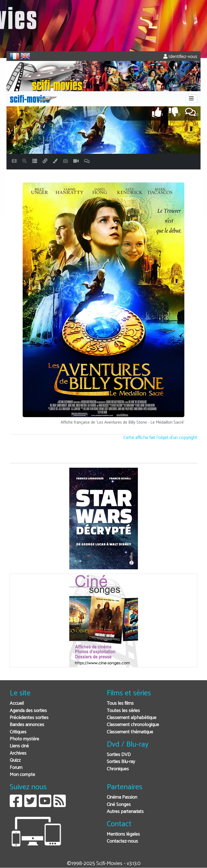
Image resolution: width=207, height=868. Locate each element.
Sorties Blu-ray (121, 762)
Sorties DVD (119, 755)
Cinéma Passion (122, 797)
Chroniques (118, 769)
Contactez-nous (122, 841)
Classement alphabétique (132, 718)
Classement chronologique (133, 725)
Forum (16, 768)
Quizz (15, 760)
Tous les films (120, 704)
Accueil (17, 704)
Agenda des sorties (28, 711)
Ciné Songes (119, 805)
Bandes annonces (27, 725)
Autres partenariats (125, 812)
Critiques (18, 732)
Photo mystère (24, 739)
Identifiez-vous (180, 57)
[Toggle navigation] (191, 99)
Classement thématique (130, 732)
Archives (18, 753)
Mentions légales (123, 834)
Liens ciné (19, 746)
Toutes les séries (123, 711)
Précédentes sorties (29, 718)
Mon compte (22, 775)
